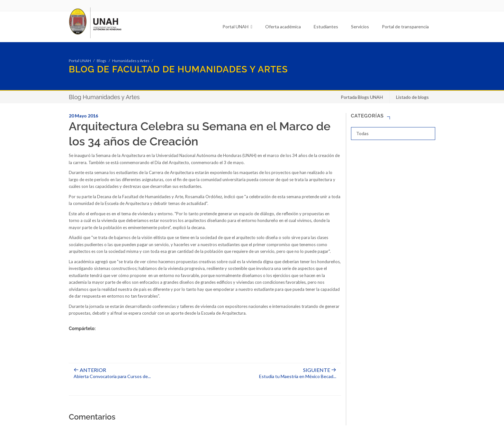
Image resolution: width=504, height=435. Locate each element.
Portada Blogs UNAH (362, 97)
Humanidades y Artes (131, 61)
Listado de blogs (412, 97)
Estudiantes (326, 27)
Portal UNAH (237, 27)
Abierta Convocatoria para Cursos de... (112, 373)
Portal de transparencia (405, 27)
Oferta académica (283, 27)
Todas (362, 133)
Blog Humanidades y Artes (104, 97)
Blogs (102, 61)
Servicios (360, 27)
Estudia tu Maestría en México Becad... (298, 373)
